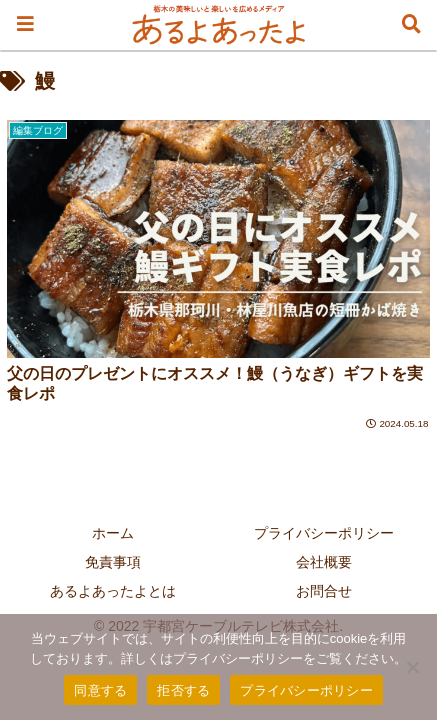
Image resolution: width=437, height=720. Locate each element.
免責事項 (113, 562)
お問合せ (324, 591)
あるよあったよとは (113, 591)
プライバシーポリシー (324, 533)
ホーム (113, 533)
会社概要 (324, 562)
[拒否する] (412, 667)
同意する (100, 690)
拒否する (183, 690)
